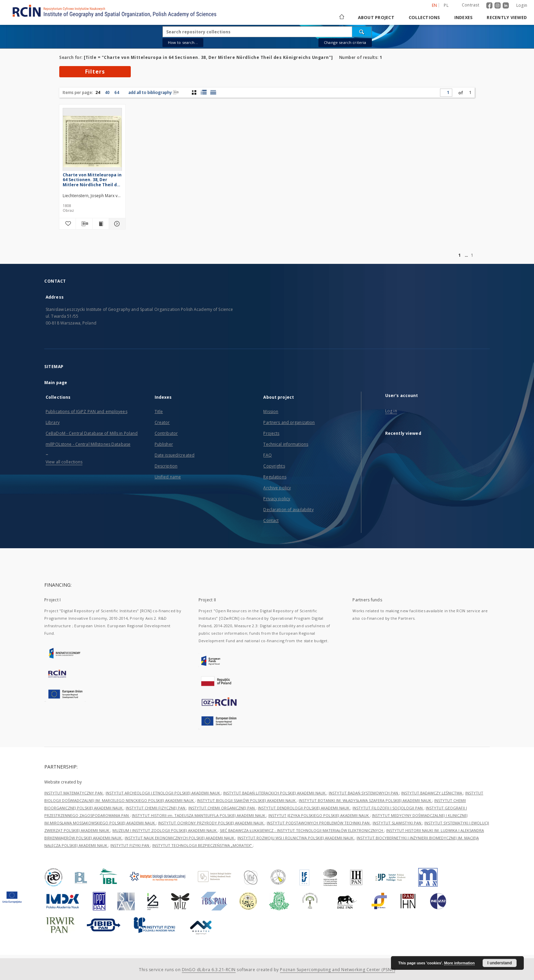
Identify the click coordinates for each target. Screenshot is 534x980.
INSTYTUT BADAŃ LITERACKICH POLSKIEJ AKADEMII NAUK (275, 793)
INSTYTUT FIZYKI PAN (130, 845)
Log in (391, 411)
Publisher (164, 444)
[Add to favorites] (67, 224)
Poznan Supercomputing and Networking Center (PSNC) (337, 970)
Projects (271, 433)
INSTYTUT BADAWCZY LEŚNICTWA (432, 793)
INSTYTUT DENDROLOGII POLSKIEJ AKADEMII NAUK (304, 808)
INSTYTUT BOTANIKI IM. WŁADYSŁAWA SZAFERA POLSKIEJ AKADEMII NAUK (365, 800)
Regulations (275, 477)
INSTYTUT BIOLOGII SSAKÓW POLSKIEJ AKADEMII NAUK (247, 800)
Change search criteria (345, 42)
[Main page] (341, 18)
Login (522, 5)
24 (98, 92)
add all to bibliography (154, 92)
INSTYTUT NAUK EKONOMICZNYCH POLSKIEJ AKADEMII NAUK (180, 838)
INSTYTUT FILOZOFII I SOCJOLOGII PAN (388, 808)
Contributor (166, 433)
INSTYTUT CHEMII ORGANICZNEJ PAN (222, 808)
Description (166, 466)
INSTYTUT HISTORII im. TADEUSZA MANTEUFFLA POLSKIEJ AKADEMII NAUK (199, 815)
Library (53, 422)
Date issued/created (175, 455)
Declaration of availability (288, 510)
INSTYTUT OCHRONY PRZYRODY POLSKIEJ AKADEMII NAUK (211, 823)
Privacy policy (277, 499)
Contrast (470, 5)
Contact (271, 520)
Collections (424, 18)
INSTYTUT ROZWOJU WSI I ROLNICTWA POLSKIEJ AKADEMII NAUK (296, 838)
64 (117, 92)
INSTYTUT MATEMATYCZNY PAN (74, 793)
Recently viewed (507, 18)
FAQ (267, 455)
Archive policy (277, 488)
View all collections (64, 462)
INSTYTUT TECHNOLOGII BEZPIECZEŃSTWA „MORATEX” (202, 845)
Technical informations (286, 444)
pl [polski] (446, 5)
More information (459, 963)
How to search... (183, 42)
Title (159, 412)
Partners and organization (289, 422)
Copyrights (274, 466)
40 (107, 92)
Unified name (168, 477)
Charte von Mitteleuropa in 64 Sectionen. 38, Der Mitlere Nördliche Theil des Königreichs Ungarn (92, 180)
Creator (162, 422)
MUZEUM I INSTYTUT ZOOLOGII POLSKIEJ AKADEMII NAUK (165, 830)
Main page (56, 383)
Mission (271, 412)
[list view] (213, 92)
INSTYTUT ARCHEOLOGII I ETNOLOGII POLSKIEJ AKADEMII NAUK (163, 793)
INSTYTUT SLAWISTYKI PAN (397, 823)
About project (376, 18)
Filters (95, 72)
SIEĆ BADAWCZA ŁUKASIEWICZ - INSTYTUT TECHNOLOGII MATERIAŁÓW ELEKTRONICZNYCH (302, 830)
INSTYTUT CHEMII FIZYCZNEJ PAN (156, 808)
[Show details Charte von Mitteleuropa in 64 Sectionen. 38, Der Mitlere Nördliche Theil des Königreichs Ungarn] (116, 224)
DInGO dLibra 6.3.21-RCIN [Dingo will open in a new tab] (209, 970)
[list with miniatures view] (203, 92)
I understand (500, 963)
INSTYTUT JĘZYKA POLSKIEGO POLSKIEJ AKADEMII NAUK (319, 815)
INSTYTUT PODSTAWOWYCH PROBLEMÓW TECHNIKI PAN (319, 823)
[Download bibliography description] (84, 224)
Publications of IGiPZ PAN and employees (87, 412)
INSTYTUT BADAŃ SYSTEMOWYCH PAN (364, 793)
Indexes (464, 18)
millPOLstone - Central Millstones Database (88, 444)
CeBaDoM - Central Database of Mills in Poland (92, 433)
